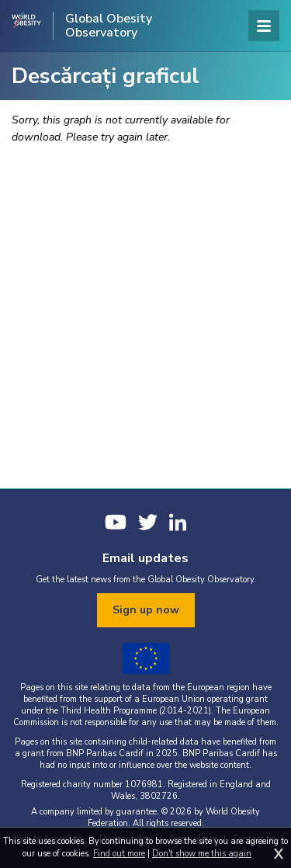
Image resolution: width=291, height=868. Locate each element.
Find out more (119, 854)
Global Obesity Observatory (109, 26)
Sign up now (146, 610)
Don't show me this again (202, 854)
